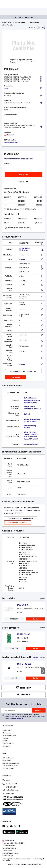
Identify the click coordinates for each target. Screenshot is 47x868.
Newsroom (6, 746)
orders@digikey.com (11, 790)
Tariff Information (8, 769)
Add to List (24, 182)
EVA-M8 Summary (30, 403)
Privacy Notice (18, 718)
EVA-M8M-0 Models (11, 142)
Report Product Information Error (23, 371)
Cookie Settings (8, 856)
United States (8, 841)
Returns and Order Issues (11, 766)
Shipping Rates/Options (11, 763)
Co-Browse (8, 794)
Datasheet (9, 135)
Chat (6, 781)
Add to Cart (23, 174)
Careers (5, 738)
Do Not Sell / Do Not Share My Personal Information (24, 864)
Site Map (5, 741)
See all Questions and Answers (21, 518)
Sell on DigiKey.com (9, 736)
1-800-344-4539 (10, 784)
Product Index (7, 22)
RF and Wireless (21, 22)
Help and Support (8, 758)
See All (35, 657)
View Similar (15, 377)
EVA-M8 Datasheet (31, 398)
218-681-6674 (9, 787)
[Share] (44, 27)
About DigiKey (7, 730)
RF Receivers (35, 22)
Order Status (7, 761)
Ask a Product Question (18, 522)
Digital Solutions (8, 744)
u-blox (6, 88)
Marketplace (7, 733)
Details (35, 619)
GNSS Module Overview (32, 400)
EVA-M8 (22, 259)
